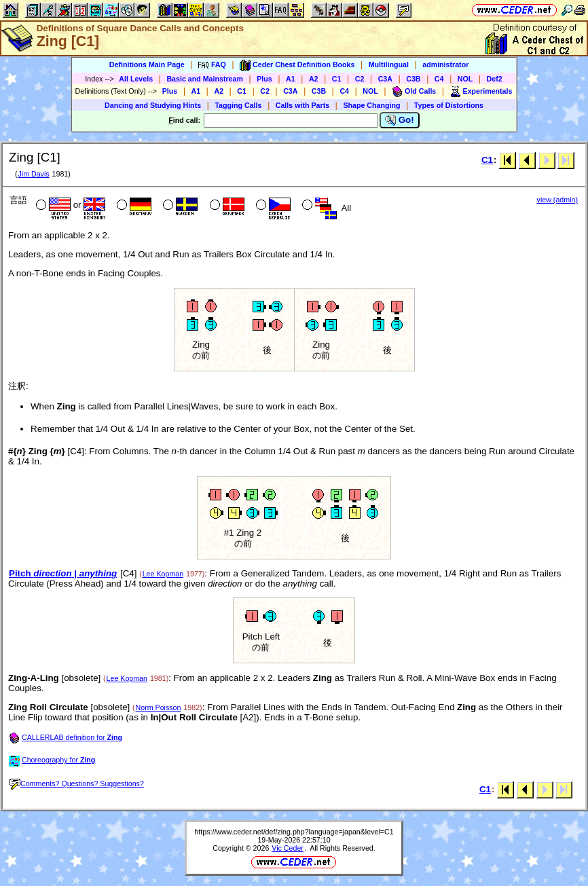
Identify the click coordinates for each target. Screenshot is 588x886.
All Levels (136, 79)
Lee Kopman (163, 574)
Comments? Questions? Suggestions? (77, 783)
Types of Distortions (449, 105)
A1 (291, 79)
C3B (413, 79)
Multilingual (389, 64)
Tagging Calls (238, 105)
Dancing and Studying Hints (153, 105)
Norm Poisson (159, 707)
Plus (264, 79)
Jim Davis (33, 174)
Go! (400, 120)
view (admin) (557, 200)
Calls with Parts (302, 105)
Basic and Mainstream (205, 79)
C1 (337, 79)
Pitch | (63, 573)
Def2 (495, 79)
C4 (439, 79)
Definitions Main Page (147, 64)
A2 (314, 79)
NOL (465, 79)
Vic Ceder (288, 848)
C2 (360, 79)
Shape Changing (371, 105)
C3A (385, 79)
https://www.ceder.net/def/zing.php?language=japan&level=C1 (294, 832)
